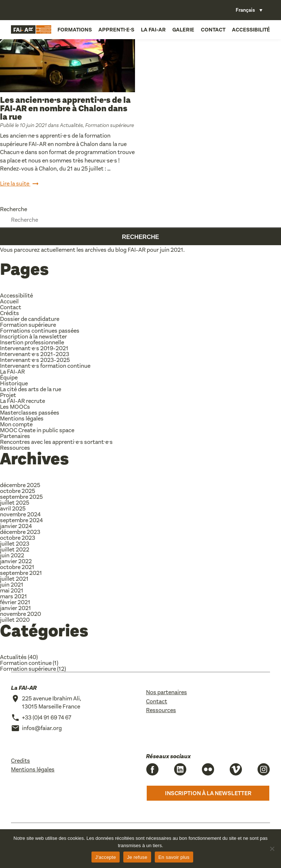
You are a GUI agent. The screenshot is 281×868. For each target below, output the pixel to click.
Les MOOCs (15, 407)
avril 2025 (13, 508)
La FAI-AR (153, 30)
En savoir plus (174, 857)
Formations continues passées (40, 331)
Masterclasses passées (30, 413)
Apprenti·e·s (116, 30)
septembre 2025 (21, 497)
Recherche (14, 209)
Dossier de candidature (30, 319)
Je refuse (137, 857)
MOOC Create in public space (37, 430)
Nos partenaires (166, 692)
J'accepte (106, 857)
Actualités (72, 125)
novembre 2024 (20, 514)
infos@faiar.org (42, 728)
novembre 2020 (20, 614)
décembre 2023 (20, 532)
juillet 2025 (15, 503)
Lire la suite (20, 184)
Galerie (183, 30)
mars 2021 (14, 596)
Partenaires (15, 436)
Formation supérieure (110, 125)
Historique (14, 383)
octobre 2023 (18, 538)
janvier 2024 (16, 526)
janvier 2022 (16, 561)
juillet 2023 (15, 544)
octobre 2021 (17, 567)
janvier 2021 (16, 608)
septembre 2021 (21, 573)
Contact (213, 30)
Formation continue (26, 663)
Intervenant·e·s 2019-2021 (34, 348)
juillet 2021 (14, 579)
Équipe (9, 377)
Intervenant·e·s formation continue (45, 366)
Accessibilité (251, 30)
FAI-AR (137, 250)
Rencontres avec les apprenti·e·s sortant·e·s (56, 442)
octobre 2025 (18, 491)
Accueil (9, 301)
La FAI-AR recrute (23, 401)
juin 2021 (12, 585)
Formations (75, 30)
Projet (8, 395)
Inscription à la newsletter (33, 336)
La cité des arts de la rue (31, 389)
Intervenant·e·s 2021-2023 (35, 354)
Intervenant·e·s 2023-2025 (35, 360)
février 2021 (15, 602)
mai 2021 (12, 590)
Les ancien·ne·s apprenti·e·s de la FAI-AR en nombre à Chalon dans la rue (65, 108)
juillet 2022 (15, 549)
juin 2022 (12, 555)
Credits (20, 761)
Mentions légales (22, 418)
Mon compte (16, 424)
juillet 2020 (15, 620)
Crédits (10, 313)
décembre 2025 (20, 485)
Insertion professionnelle (32, 342)
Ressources (15, 448)
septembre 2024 (21, 520)
